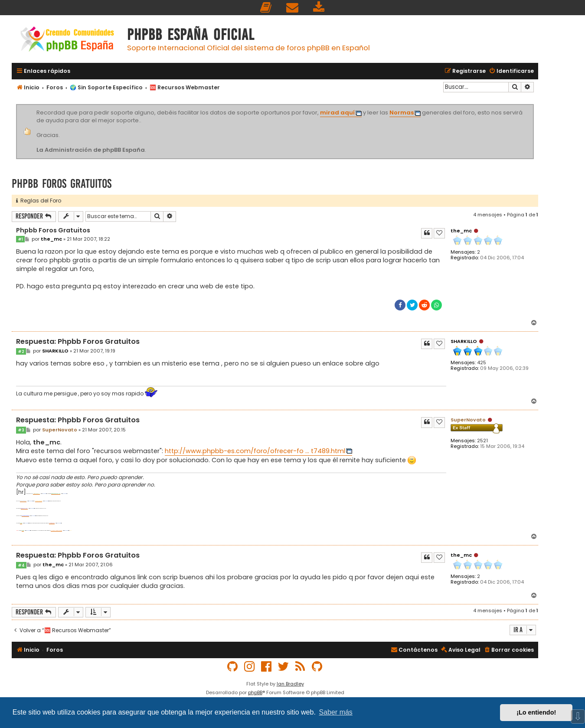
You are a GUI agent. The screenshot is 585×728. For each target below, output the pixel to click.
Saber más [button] (336, 712)
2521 (482, 441)
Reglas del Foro (39, 201)
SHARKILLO (464, 341)
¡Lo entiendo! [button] (536, 712)
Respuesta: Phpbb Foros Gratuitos (78, 342)
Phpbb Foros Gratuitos (62, 184)
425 (482, 363)
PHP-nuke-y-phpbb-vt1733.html (56, 530)
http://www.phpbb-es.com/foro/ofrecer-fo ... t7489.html (255, 451)
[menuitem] (266, 8)
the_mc (461, 231)
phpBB (255, 692)
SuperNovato (468, 420)
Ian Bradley (290, 684)
